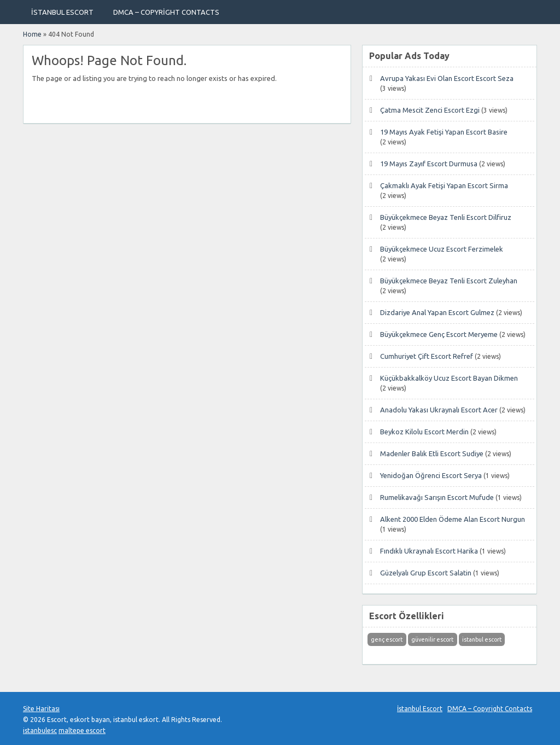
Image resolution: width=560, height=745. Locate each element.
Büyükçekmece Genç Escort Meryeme (439, 334)
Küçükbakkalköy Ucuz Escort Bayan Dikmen (449, 378)
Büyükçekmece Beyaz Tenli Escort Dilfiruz (446, 217)
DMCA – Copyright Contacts (166, 12)
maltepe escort (82, 731)
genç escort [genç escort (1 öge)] (387, 639)
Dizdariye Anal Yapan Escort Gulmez (437, 312)
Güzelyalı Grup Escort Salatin (426, 573)
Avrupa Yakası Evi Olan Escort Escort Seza (447, 78)
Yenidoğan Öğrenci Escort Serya (431, 475)
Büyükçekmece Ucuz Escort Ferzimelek (442, 249)
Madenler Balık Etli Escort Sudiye (432, 453)
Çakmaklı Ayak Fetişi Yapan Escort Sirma (444, 185)
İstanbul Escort (62, 12)
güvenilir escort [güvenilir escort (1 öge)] (432, 639)
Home (32, 34)
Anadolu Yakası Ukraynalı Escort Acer (439, 410)
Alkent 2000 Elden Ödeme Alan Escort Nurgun (453, 519)
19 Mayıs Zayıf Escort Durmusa (429, 164)
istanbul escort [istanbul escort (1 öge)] (482, 639)
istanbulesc (40, 731)
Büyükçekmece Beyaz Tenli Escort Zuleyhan (449, 281)
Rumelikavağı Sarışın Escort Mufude (437, 497)
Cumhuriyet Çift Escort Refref (427, 356)
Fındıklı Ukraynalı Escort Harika (429, 551)
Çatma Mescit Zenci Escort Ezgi (430, 110)
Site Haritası (41, 709)
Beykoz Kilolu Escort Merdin (424, 432)
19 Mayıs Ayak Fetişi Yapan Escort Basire (444, 132)
